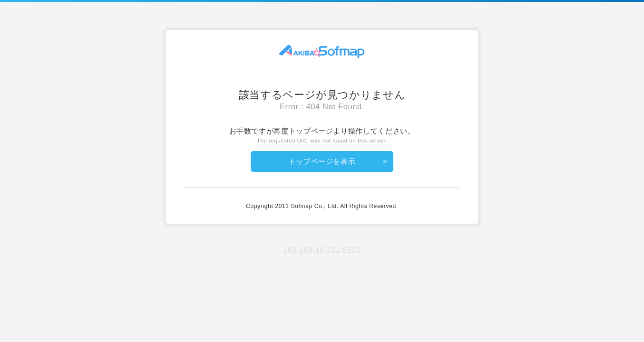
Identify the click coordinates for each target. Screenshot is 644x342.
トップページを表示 (322, 161)
